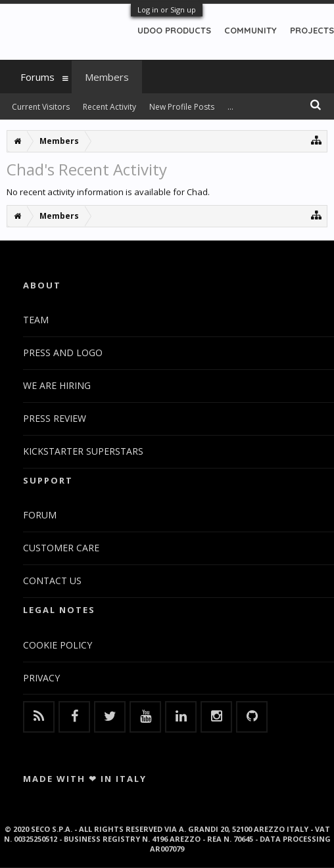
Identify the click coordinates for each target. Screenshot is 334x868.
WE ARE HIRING (57, 385)
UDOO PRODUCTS (174, 30)
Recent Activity (109, 107)
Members (107, 77)
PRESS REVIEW (55, 418)
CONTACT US (52, 581)
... (230, 107)
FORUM (40, 515)
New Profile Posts (182, 107)
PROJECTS (312, 30)
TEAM (36, 320)
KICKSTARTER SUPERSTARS (83, 451)
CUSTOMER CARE (61, 548)
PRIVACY (41, 678)
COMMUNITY (251, 30)
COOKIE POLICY (58, 645)
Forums (37, 77)
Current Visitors (41, 107)
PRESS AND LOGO (63, 353)
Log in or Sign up (167, 10)
